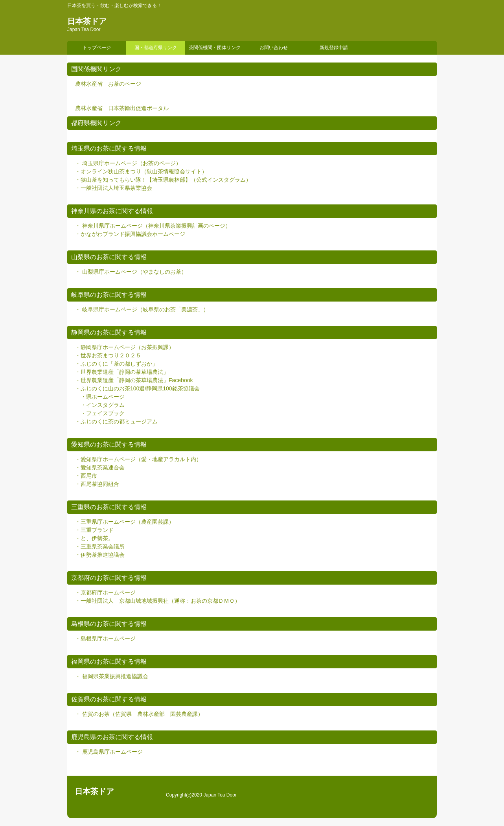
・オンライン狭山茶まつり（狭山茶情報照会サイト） (141, 171)
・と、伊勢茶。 (94, 538)
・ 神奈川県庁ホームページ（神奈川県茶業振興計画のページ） (153, 226)
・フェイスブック (103, 413)
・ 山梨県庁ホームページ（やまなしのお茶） (131, 272)
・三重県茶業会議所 (100, 546)
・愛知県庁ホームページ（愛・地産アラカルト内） (138, 459)
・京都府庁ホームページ (105, 592)
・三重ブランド (94, 530)
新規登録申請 (334, 48)
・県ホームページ (103, 397)
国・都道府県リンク (156, 48)
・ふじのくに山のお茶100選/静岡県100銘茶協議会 (137, 388)
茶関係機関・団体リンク (215, 48)
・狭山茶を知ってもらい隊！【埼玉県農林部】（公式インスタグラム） (163, 180)
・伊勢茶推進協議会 (100, 555)
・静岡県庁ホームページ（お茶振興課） (125, 347)
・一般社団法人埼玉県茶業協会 (114, 188)
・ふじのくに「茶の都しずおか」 (116, 364)
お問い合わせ (274, 48)
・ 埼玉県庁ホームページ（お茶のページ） (128, 163)
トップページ (97, 48)
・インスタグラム (103, 405)
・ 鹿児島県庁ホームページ (109, 752)
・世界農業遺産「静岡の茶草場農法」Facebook (134, 380)
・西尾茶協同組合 (97, 484)
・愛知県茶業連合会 (100, 467)
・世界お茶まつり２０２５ (108, 355)
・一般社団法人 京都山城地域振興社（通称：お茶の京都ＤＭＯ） (158, 601)
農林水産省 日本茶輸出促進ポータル (122, 108)
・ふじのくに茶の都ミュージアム (116, 421)
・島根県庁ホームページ (105, 638)
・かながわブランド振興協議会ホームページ (130, 234)
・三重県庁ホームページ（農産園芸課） (125, 522)
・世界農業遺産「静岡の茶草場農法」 (122, 372)
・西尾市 (86, 476)
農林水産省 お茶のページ (108, 84)
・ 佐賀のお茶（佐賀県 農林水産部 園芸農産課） (139, 714)
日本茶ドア (87, 21)
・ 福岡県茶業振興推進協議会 (112, 676)
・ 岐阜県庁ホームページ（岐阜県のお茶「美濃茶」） (142, 309)
